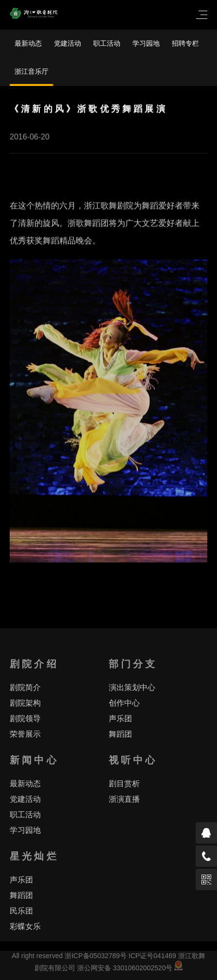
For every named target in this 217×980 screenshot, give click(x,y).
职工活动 (107, 43)
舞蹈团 (120, 734)
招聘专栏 (185, 43)
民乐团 (21, 911)
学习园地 (146, 43)
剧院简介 (25, 687)
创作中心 (124, 703)
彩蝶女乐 (25, 926)
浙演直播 (124, 799)
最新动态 (28, 43)
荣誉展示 (25, 734)
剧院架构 (25, 703)
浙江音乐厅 (32, 71)
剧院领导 (25, 718)
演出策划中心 (132, 687)
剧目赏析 (124, 784)
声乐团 (120, 718)
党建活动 (67, 43)
